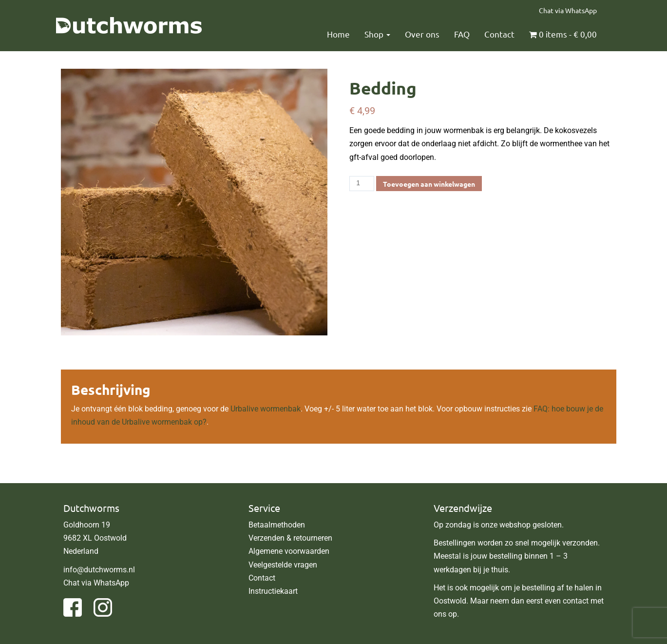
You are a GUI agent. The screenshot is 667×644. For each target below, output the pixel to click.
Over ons (422, 34)
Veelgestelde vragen (283, 565)
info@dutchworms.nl (99, 570)
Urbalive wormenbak (266, 409)
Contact (499, 34)
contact (576, 601)
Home (338, 34)
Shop (377, 34)
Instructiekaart (273, 591)
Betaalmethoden (277, 525)
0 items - (563, 34)
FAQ (462, 34)
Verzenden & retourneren (290, 538)
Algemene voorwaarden (289, 551)
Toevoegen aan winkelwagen (429, 184)
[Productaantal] (362, 184)
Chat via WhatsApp (568, 10)
